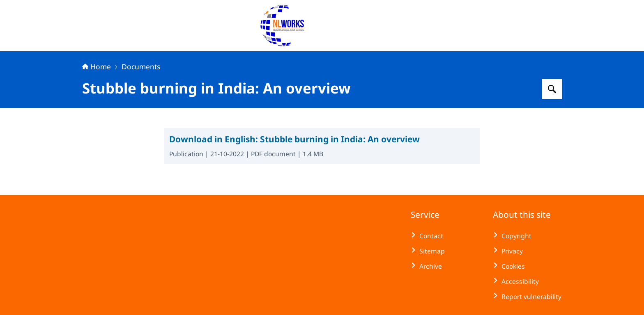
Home (97, 66)
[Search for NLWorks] (552, 89)
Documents (141, 66)
